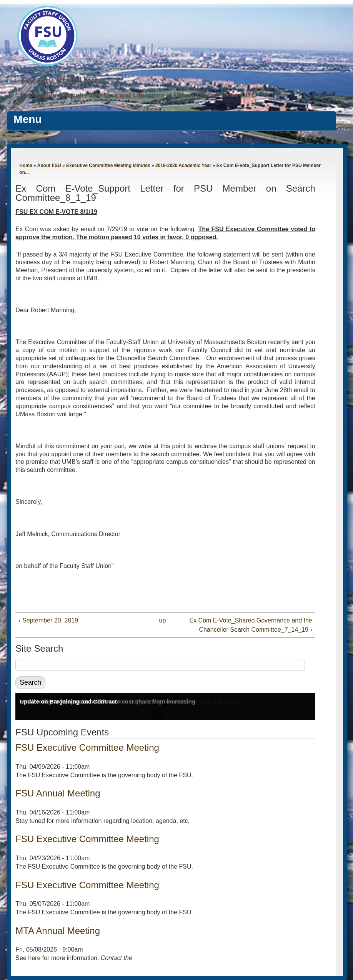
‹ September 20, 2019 (48, 620)
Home (26, 166)
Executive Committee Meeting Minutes (108, 166)
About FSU (49, 166)
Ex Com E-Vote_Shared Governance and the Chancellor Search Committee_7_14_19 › (251, 625)
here (34, 958)
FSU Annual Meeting (58, 793)
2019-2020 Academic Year (183, 166)
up (163, 620)
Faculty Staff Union (63, 80)
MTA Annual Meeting (58, 931)
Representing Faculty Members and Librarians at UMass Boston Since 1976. (138, 95)
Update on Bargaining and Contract (68, 701)
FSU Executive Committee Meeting (87, 747)
